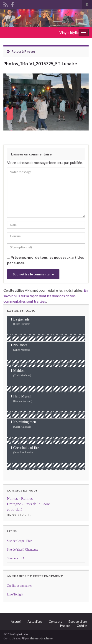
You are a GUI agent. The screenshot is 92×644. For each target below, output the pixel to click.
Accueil (16, 621)
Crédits (82, 626)
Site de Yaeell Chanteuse (23, 550)
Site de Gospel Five (19, 541)
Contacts (55, 621)
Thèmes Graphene (41, 638)
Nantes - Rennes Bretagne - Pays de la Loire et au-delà (28, 504)
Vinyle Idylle (69, 32)
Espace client (78, 621)
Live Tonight (15, 594)
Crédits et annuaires (19, 586)
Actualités (35, 621)
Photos (30, 51)
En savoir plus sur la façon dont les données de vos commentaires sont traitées (46, 296)
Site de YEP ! (15, 558)
